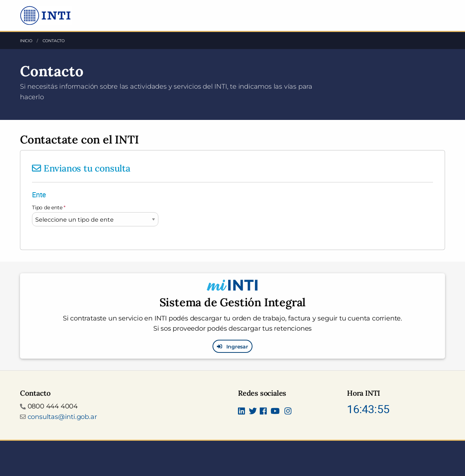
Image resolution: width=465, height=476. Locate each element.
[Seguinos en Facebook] (263, 412)
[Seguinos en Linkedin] (241, 412)
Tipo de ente (49, 207)
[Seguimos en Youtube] (275, 412)
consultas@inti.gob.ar (62, 417)
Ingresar (232, 346)
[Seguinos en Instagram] (288, 412)
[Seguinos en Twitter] (253, 412)
